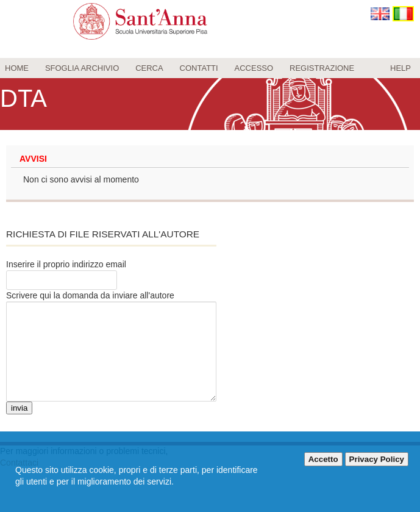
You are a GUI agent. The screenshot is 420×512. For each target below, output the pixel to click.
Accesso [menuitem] (254, 68)
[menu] (210, 68)
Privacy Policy (377, 459)
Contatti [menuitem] (199, 68)
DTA (23, 98)
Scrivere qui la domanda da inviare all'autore (90, 295)
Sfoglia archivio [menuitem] (82, 68)
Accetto (323, 459)
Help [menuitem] (400, 68)
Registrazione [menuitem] (322, 68)
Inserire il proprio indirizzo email (66, 264)
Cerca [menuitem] (149, 68)
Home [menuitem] (17, 68)
